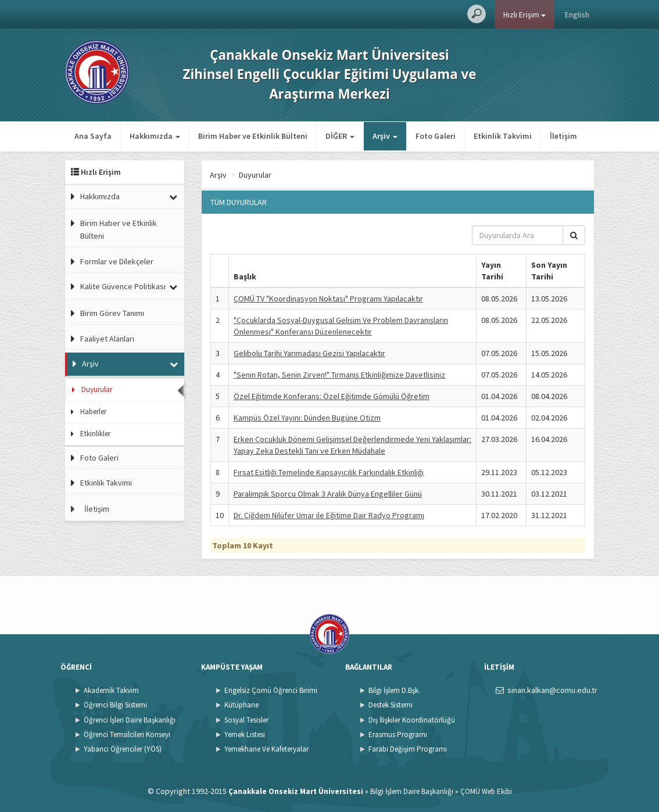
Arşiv (90, 364)
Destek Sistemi (391, 705)
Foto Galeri (436, 136)
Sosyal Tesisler (246, 720)
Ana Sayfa (93, 136)
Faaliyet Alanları (107, 339)
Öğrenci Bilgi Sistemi (115, 705)
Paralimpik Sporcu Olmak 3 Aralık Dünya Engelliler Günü (328, 494)
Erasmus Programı (398, 734)
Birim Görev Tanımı (112, 313)
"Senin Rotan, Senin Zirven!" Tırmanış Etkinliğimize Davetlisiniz (339, 375)
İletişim (563, 136)
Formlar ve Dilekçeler (117, 261)
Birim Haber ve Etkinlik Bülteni (253, 136)
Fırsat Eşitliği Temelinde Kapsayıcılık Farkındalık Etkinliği (329, 472)
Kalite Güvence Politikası (123, 286)
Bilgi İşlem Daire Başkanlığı (412, 791)
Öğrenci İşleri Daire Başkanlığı (130, 720)
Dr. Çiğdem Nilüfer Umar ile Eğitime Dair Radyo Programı (329, 515)
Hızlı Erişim (524, 15)
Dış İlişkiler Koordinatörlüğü (412, 720)
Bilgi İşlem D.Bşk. (394, 690)
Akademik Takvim (111, 690)
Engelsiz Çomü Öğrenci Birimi (271, 690)
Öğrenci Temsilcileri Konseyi (127, 734)
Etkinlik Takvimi (503, 136)
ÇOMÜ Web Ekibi (486, 791)
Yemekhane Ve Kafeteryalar (266, 749)
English (577, 15)
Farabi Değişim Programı (408, 749)
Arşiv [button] (385, 136)
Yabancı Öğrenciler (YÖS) (123, 749)
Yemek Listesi (245, 734)
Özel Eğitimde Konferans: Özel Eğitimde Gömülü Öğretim (332, 396)
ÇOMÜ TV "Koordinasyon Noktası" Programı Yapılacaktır (328, 299)
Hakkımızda (100, 196)
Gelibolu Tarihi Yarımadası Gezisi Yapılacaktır (309, 353)
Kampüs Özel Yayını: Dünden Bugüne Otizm (307, 418)
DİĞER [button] (340, 136)
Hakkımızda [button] (155, 136)
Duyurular (97, 389)
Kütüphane (241, 705)
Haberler (93, 412)
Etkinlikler (95, 434)
